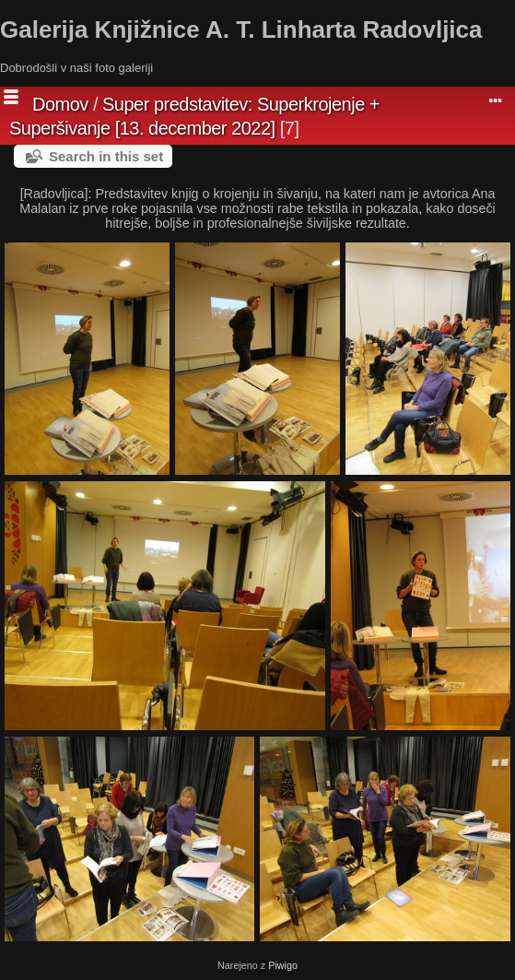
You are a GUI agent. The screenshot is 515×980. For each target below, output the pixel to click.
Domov (60, 104)
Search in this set (106, 156)
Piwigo (283, 965)
